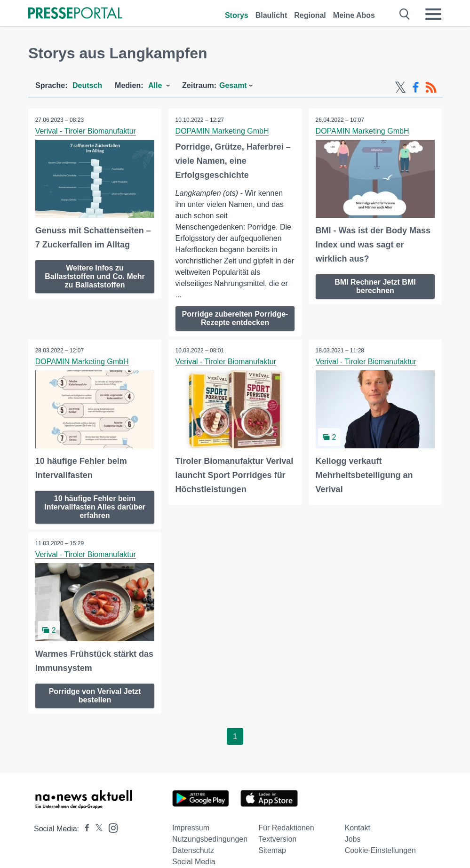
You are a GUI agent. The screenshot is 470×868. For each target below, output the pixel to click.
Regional (310, 15)
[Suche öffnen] (405, 14)
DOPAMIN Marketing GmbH (222, 131)
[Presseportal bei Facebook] (84, 828)
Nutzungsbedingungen (210, 839)
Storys (237, 15)
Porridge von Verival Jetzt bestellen (95, 695)
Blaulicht (271, 15)
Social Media (194, 861)
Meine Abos (354, 15)
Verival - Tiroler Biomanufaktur (86, 131)
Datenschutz (193, 850)
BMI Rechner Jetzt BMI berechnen (375, 286)
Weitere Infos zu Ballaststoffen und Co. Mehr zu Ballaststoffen (95, 276)
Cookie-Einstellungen (380, 850)
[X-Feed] (400, 88)
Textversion (277, 839)
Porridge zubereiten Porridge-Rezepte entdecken (235, 318)
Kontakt (358, 827)
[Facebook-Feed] (416, 88)
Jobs (353, 839)
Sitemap (272, 850)
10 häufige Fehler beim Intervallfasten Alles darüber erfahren (95, 507)
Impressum (191, 827)
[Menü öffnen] (433, 14)
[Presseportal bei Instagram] (110, 827)
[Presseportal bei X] (96, 828)
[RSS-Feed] (431, 88)
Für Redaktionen (286, 827)
